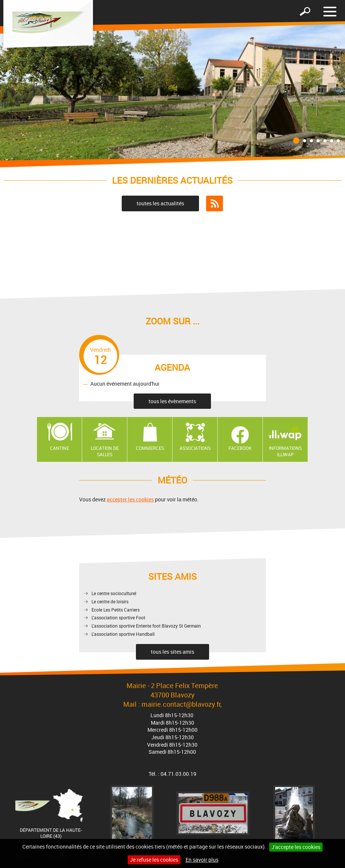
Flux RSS (215, 203)
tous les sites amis (172, 652)
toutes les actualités (160, 203)
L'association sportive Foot (118, 617)
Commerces (150, 448)
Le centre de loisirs (110, 601)
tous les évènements (172, 401)
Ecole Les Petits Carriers (116, 610)
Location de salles (105, 451)
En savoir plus (202, 860)
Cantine (60, 448)
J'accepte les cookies (296, 847)
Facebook (240, 448)
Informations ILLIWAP (285, 451)
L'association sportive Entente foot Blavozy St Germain (146, 626)
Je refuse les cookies (154, 860)
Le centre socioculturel (114, 593)
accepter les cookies (130, 499)
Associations (195, 448)
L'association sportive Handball (123, 634)
